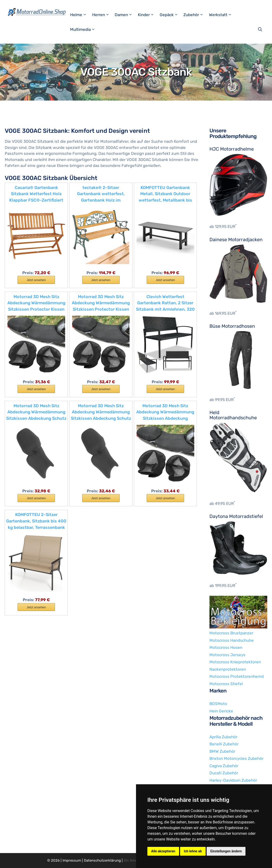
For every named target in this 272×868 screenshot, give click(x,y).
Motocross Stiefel (226, 684)
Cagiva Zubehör (224, 766)
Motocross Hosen (226, 647)
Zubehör (196, 15)
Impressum (72, 860)
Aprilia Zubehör (223, 737)
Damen (126, 15)
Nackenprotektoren (228, 669)
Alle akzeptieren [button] (163, 851)
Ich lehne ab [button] (193, 851)
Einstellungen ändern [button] (226, 851)
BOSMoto (218, 704)
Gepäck (171, 15)
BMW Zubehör (222, 751)
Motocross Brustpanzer (231, 633)
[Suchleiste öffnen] (261, 29)
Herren (103, 15)
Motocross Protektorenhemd (237, 676)
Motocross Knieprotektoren (235, 662)
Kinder (148, 15)
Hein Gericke (221, 711)
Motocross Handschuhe (232, 640)
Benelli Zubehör (224, 744)
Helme (81, 15)
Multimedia (85, 29)
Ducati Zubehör (224, 773)
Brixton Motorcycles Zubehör (236, 758)
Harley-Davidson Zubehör (233, 780)
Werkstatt (223, 15)
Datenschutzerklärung (102, 860)
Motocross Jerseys (227, 655)
